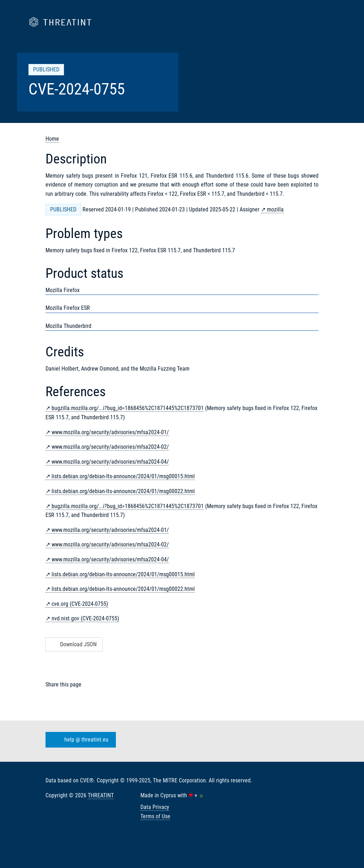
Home (52, 139)
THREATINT (101, 795)
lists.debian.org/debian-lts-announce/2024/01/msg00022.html (123, 491)
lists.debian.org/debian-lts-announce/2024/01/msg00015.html (123, 476)
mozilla (275, 209)
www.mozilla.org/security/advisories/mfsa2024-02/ (110, 447)
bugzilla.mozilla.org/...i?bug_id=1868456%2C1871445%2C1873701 (128, 408)
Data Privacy (155, 807)
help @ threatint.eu (79, 740)
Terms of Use (155, 816)
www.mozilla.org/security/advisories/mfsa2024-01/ (110, 432)
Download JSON (73, 644)
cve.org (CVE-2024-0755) (80, 604)
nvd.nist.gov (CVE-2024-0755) (85, 618)
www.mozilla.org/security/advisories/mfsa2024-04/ (110, 462)
